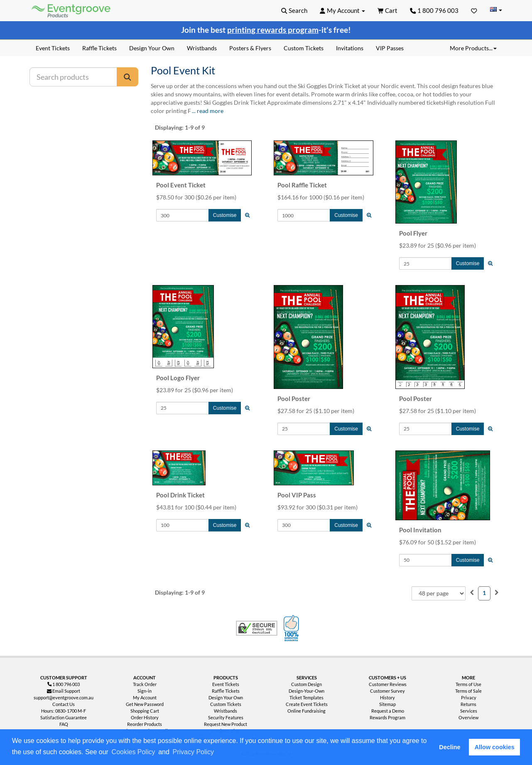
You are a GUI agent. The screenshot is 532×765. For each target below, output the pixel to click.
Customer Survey (387, 691)
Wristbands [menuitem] (202, 48)
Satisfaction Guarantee (64, 717)
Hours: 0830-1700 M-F (64, 711)
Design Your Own (226, 697)
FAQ (64, 724)
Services (469, 711)
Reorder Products (145, 724)
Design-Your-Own (306, 691)
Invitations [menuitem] (350, 48)
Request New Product (226, 724)
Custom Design (306, 684)
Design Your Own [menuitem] (152, 48)
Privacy (469, 697)
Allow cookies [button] (495, 747)
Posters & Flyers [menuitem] (250, 48)
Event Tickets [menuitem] (53, 48)
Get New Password (145, 704)
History (387, 697)
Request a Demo (388, 711)
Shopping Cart (145, 711)
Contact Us (64, 704)
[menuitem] (472, 592)
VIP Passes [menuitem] (390, 48)
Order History (145, 717)
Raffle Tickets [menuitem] (99, 48)
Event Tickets (226, 684)
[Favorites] (474, 10)
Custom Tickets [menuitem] (304, 48)
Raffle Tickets (226, 691)
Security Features (226, 717)
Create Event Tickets (307, 704)
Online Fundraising (306, 711)
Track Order (145, 684)
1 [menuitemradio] (484, 593)
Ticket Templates (306, 697)
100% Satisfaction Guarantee (292, 628)
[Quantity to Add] (183, 215)
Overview (468, 717)
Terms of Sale (468, 691)
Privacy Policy (193, 752)
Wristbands (226, 711)
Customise (225, 215)
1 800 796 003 (434, 10)
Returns (468, 704)
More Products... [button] (473, 48)
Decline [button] (450, 747)
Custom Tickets (226, 704)
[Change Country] (496, 10)
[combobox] (439, 593)
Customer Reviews (388, 684)
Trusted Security (257, 628)
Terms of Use (468, 684)
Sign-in (145, 691)
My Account (145, 697)
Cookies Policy (134, 752)
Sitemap (387, 704)
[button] (218, 753)
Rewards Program (387, 717)
